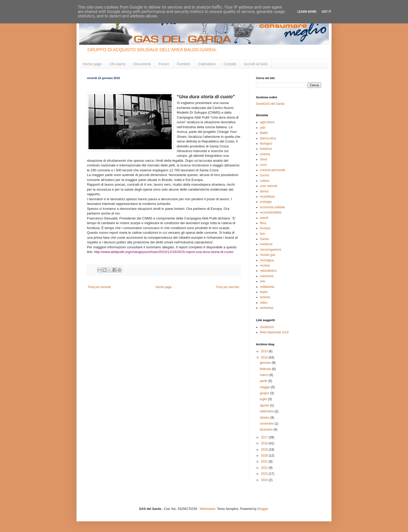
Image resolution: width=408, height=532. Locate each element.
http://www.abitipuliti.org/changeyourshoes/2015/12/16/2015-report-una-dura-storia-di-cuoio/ (164, 252)
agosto (265, 405)
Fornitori (184, 64)
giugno (265, 393)
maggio (265, 387)
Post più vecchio (228, 287)
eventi (264, 218)
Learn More (307, 12)
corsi (263, 165)
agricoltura (267, 122)
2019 (265, 450)
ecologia (266, 202)
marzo (264, 375)
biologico (266, 144)
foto (263, 234)
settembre (267, 411)
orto (263, 281)
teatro (264, 292)
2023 (265, 474)
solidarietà (267, 287)
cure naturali (269, 186)
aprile (264, 381)
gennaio (266, 363)
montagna (267, 260)
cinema (265, 154)
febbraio (266, 369)
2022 (265, 468)
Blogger (263, 509)
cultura (265, 181)
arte (263, 128)
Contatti (230, 64)
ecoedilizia (267, 197)
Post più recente (100, 287)
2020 (265, 456)
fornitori (265, 228)
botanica (266, 149)
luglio (264, 399)
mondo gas (268, 255)
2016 (265, 358)
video (264, 303)
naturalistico (268, 271)
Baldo (264, 133)
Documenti (142, 64)
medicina (266, 244)
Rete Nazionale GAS (274, 332)
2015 (265, 351)
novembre (267, 424)
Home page (92, 64)
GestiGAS (267, 327)
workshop (267, 308)
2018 (265, 443)
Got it (326, 12)
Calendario (207, 64)
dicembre (267, 430)
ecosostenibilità (271, 212)
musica (265, 265)
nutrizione (267, 276)
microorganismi (270, 250)
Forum (164, 64)
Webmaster (207, 509)
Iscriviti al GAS (256, 64)
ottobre (265, 418)
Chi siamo (117, 64)
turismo (265, 297)
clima (264, 159)
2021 (265, 462)
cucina (264, 175)
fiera (263, 223)
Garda (264, 239)
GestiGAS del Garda (270, 104)
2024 (265, 480)
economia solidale (272, 207)
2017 (265, 437)
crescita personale (273, 170)
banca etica (268, 138)
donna (264, 191)
